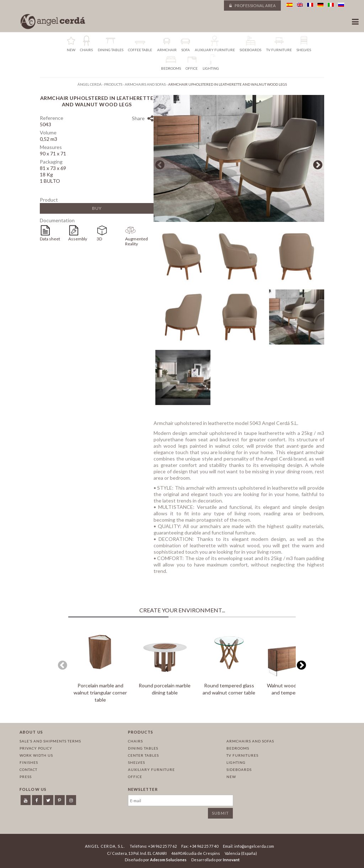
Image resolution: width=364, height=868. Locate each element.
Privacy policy (36, 748)
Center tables (143, 755)
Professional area (252, 6)
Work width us (36, 755)
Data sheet (50, 239)
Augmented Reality (136, 241)
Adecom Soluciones (168, 860)
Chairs (135, 741)
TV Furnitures (242, 755)
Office (135, 777)
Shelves (136, 762)
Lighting (236, 762)
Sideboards (239, 770)
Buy (97, 208)
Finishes (29, 762)
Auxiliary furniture (151, 770)
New (231, 777)
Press (26, 777)
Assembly (78, 239)
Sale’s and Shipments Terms (50, 741)
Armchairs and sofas (250, 741)
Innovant (231, 860)
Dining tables (143, 748)
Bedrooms (238, 748)
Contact (28, 770)
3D (99, 239)
